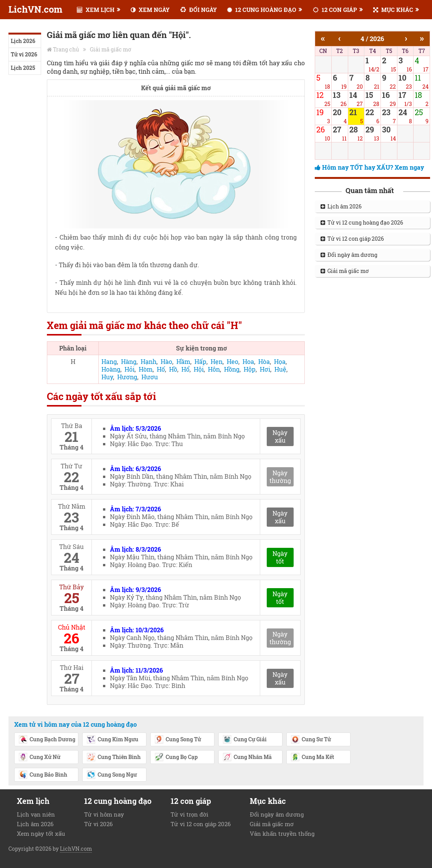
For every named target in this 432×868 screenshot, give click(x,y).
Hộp (250, 369)
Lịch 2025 (23, 68)
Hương (127, 377)
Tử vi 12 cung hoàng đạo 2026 (362, 222)
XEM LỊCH (96, 10)
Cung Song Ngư (112, 775)
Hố (161, 369)
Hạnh (149, 361)
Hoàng (111, 369)
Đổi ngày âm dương (349, 255)
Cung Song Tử (178, 740)
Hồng (232, 369)
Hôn (214, 369)
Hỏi (130, 369)
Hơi (265, 369)
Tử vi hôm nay (104, 814)
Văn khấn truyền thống (282, 833)
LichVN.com (35, 9)
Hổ (185, 369)
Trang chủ (66, 49)
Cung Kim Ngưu (112, 740)
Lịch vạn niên (36, 814)
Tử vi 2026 (24, 54)
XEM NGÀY (150, 10)
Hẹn (217, 361)
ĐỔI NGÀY (199, 10)
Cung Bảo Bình (43, 775)
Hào (166, 361)
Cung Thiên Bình (114, 757)
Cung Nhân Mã (247, 757)
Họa (280, 361)
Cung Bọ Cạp (176, 757)
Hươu (150, 377)
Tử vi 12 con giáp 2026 (352, 239)
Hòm (146, 369)
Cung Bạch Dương (47, 740)
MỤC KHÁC (393, 10)
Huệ (280, 369)
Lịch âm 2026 (341, 206)
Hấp (200, 361)
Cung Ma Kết (312, 757)
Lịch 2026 (23, 41)
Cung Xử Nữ (39, 757)
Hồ (173, 369)
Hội (199, 369)
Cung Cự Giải (245, 740)
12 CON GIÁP (335, 10)
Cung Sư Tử (311, 740)
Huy (107, 377)
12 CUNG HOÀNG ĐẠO (262, 10)
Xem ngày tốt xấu (41, 833)
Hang (109, 361)
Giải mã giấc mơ (111, 49)
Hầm (183, 361)
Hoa (248, 361)
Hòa (264, 361)
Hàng (129, 361)
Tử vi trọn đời (189, 814)
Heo (233, 361)
